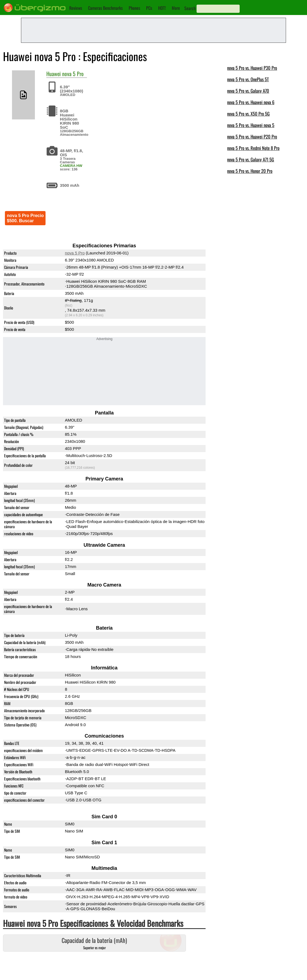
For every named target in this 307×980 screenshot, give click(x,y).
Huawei (54, 74)
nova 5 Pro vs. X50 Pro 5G (248, 114)
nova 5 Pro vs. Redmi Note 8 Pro (253, 148)
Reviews (76, 8)
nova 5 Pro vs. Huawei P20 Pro (252, 136)
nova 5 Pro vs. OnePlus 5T (248, 79)
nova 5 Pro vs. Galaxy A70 (248, 91)
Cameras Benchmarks (105, 8)
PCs (149, 8)
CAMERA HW (71, 166)
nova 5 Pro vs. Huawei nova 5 (251, 125)
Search (190, 8)
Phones (134, 8)
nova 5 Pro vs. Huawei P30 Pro (252, 68)
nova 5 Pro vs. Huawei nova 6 (251, 102)
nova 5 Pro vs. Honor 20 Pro (250, 171)
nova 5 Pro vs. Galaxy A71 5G (251, 159)
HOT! (162, 8)
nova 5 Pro (73, 74)
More (176, 8)
